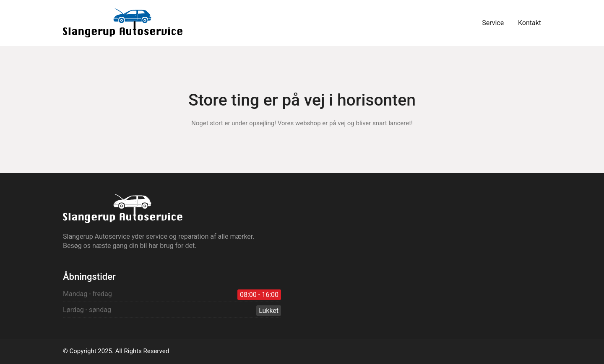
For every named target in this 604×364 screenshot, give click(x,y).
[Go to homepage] (123, 23)
